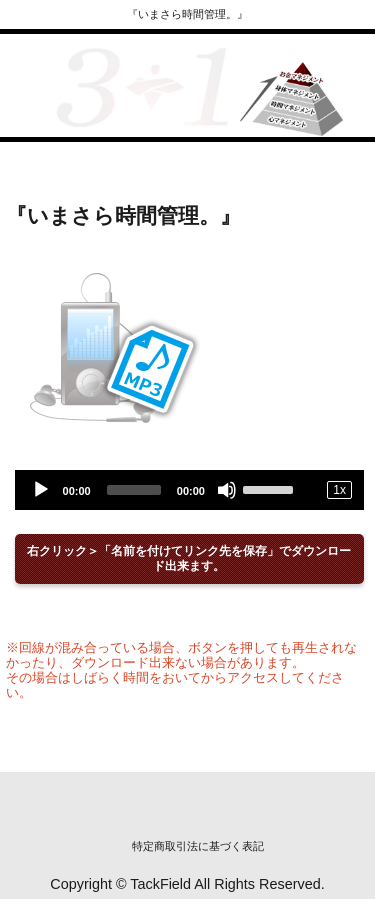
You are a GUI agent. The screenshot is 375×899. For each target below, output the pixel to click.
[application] (189, 490)
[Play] (41, 490)
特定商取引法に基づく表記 (198, 846)
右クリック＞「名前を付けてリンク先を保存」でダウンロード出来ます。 (189, 558)
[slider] (134, 490)
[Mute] (227, 490)
